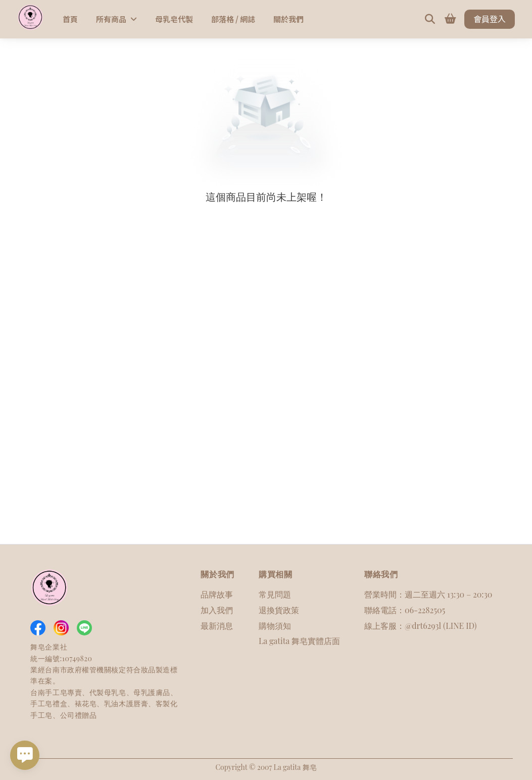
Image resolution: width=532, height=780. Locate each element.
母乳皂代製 (174, 19)
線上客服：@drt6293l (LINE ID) (420, 626)
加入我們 (217, 610)
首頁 (70, 19)
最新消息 (217, 626)
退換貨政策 (279, 610)
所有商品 (116, 19)
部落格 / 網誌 (233, 19)
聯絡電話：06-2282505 (405, 610)
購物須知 (275, 626)
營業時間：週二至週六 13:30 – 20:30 (428, 594)
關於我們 (288, 19)
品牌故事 (217, 594)
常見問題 (275, 594)
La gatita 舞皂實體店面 (299, 641)
